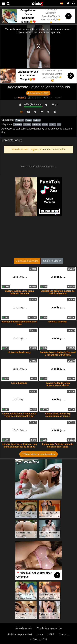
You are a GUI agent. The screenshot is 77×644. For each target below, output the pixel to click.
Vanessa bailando (58, 322)
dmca (40, 635)
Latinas (37, 120)
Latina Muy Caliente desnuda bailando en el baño (58, 445)
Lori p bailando (19, 383)
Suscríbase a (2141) (38, 93)
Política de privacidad (20, 635)
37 (55, 105)
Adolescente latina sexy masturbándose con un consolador (58, 416)
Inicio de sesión (23, 628)
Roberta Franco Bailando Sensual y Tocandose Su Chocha (58, 354)
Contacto (64, 635)
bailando (18, 124)
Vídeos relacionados (27, 261)
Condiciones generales (50, 628)
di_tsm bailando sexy (19, 352)
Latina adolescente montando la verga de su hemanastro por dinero (19, 416)
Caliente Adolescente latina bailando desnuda (19, 292)
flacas (45, 124)
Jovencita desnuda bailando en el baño (19, 323)
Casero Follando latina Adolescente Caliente (58, 384)
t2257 (51, 635)
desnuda (36, 124)
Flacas (28, 120)
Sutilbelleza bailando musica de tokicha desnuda (58, 292)
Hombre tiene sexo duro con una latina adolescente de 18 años (19, 445)
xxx (59, 124)
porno (52, 124)
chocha (27, 124)
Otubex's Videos (52, 261)
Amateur (20, 120)
